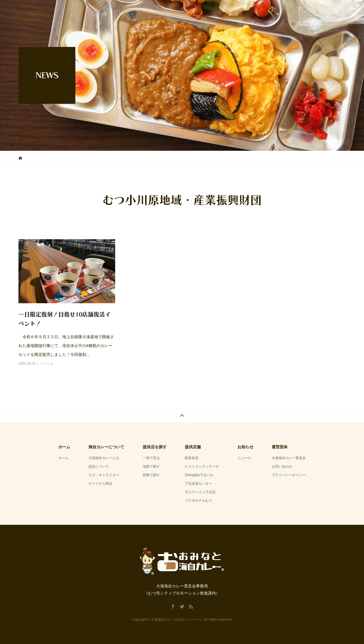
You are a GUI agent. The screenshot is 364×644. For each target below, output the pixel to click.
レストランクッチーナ (202, 467)
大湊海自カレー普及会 (289, 458)
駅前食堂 (192, 458)
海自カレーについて (223, 10)
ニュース (244, 458)
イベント (47, 364)
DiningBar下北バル (199, 475)
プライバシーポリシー (289, 475)
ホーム (183, 10)
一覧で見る (151, 458)
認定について (99, 467)
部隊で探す (151, 475)
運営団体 (330, 10)
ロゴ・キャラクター (104, 475)
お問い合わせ (282, 467)
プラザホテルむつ (198, 501)
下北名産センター (198, 484)
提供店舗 (266, 10)
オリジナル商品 (100, 484)
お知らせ (298, 10)
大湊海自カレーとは (104, 458)
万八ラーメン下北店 (200, 492)
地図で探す (151, 467)
